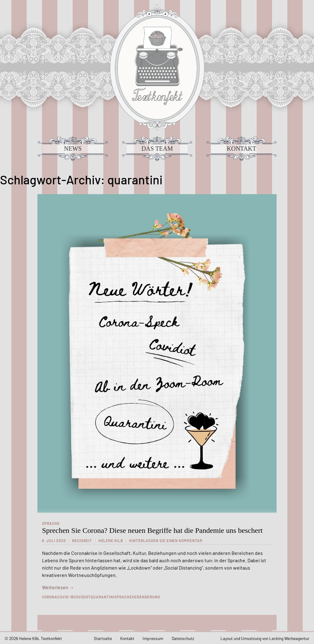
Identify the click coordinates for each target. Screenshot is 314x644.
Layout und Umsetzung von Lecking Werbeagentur (265, 638)
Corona (50, 597)
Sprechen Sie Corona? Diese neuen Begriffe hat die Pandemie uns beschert (152, 530)
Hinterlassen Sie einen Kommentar (166, 540)
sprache (123, 597)
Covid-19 (66, 597)
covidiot (82, 597)
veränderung (146, 597)
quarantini (103, 597)
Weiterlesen (58, 587)
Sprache (51, 523)
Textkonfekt (157, 67)
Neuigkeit (82, 540)
